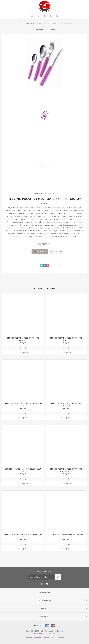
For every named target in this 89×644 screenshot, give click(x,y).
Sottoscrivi (58, 577)
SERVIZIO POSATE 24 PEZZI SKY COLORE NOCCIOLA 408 (66, 470)
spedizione (60, 638)
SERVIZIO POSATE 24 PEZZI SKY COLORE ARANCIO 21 (23, 339)
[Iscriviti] (41, 577)
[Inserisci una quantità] (28, 252)
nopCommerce (49, 634)
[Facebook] (42, 584)
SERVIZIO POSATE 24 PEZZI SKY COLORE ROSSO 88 (23, 536)
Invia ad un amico (61, 252)
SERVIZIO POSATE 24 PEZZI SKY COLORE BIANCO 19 (66, 339)
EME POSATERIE (49, 193)
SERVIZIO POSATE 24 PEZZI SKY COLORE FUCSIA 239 (23, 404)
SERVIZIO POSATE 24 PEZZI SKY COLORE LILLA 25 (23, 470)
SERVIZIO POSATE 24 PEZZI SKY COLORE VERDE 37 (66, 536)
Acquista (41, 251)
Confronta (56, 252)
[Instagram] (47, 584)
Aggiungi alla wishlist (51, 252)
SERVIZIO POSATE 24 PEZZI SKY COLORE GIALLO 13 (66, 404)
